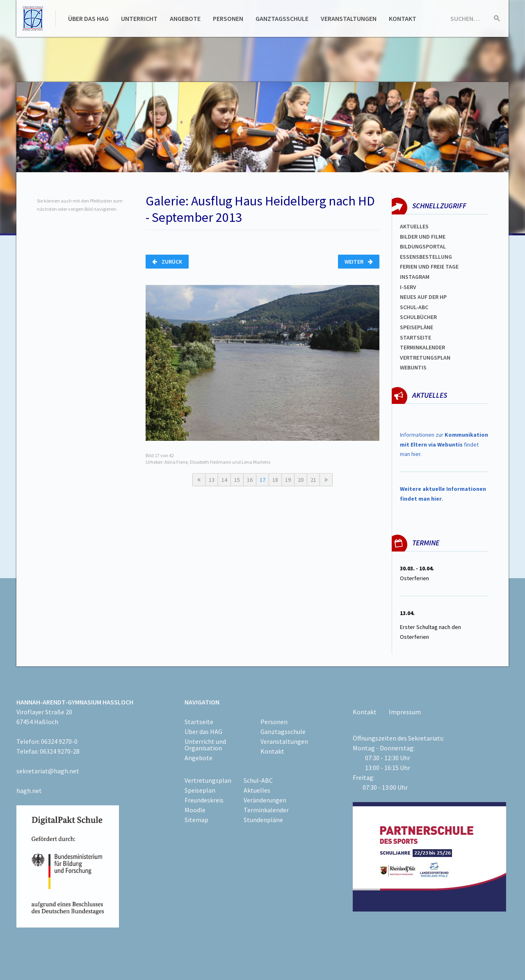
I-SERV (408, 287)
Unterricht (139, 18)
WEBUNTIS (413, 367)
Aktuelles (414, 226)
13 (212, 480)
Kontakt (403, 18)
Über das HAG (88, 18)
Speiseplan (200, 790)
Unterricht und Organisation (205, 745)
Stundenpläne (263, 820)
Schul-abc (414, 307)
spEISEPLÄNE (417, 327)
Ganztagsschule (282, 18)
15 (237, 480)
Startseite (415, 337)
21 (313, 480)
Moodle (195, 810)
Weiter (359, 262)
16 (250, 480)
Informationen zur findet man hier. (444, 444)
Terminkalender (422, 347)
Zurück (167, 262)
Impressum (405, 712)
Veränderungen (265, 800)
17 (262, 480)
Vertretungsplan (425, 358)
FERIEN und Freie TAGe (429, 267)
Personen (228, 18)
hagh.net (29, 791)
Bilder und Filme (423, 237)
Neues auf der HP (423, 297)
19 (288, 480)
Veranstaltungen (349, 18)
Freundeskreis (204, 800)
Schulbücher (418, 317)
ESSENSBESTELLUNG (426, 257)
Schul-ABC (258, 780)
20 (301, 480)
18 (275, 480)
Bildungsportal (423, 246)
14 (224, 480)
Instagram (415, 277)
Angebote (185, 18)
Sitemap (196, 820)
